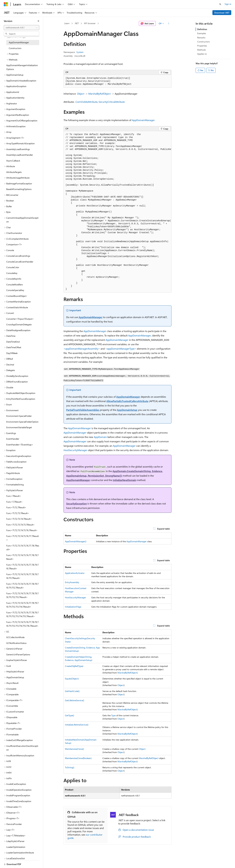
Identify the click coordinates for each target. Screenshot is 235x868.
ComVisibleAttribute (86, 102)
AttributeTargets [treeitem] (14, 172)
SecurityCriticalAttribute (112, 102)
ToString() (70, 767)
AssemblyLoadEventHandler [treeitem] (20, 155)
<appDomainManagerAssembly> (82, 349)
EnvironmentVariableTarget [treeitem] (19, 427)
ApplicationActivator (75, 573)
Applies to (202, 54)
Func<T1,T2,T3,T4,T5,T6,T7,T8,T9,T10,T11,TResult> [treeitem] (22, 576)
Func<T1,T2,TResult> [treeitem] (16, 507)
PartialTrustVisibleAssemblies (83, 410)
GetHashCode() (72, 691)
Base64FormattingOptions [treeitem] (19, 189)
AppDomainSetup (127, 410)
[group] (117, 212)
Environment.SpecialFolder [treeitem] (19, 416)
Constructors (203, 42)
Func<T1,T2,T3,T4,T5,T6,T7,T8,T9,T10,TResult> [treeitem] (22, 567)
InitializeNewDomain (124, 480)
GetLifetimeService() (75, 700)
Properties (202, 46)
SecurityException (76, 503)
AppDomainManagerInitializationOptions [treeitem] (22, 67)
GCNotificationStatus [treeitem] (16, 643)
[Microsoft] (6, 4)
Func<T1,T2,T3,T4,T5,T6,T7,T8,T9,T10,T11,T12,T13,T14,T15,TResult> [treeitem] (22, 614)
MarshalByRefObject (99, 94)
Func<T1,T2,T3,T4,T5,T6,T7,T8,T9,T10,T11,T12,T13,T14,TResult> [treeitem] (22, 605)
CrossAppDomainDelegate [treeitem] (19, 324)
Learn (67, 23)
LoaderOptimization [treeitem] (16, 847)
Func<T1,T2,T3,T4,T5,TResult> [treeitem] (20, 525)
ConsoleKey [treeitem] (12, 273)
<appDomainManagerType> (121, 349)
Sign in (228, 4)
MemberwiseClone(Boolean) (78, 758)
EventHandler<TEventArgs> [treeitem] (20, 445)
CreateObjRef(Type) (74, 666)
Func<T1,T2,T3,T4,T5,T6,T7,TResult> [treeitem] (23, 538)
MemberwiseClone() (74, 749)
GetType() (69, 715)
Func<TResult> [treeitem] (14, 496)
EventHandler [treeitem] (13, 439)
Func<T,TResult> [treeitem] (14, 502)
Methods (202, 50)
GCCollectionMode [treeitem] (15, 637)
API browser (90, 23)
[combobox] (21, 28)
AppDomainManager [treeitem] (19, 42)
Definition (202, 29)
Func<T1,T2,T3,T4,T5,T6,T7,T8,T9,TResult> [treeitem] (22, 557)
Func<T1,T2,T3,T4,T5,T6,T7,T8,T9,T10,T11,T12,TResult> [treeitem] (22, 586)
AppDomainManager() (76, 541)
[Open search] (220, 4)
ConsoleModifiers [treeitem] (15, 285)
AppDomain (100, 437)
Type (113, 715)
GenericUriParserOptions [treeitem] (18, 654)
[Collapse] (38, 21)
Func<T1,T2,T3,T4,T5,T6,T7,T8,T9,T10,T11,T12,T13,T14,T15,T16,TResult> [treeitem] (22, 624)
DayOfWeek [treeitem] (12, 353)
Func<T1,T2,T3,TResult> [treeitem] (18, 513)
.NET (77, 23)
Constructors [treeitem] (15, 48)
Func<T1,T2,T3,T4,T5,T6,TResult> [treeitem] (22, 530)
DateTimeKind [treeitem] (13, 342)
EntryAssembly (72, 582)
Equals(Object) (72, 679)
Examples (202, 33)
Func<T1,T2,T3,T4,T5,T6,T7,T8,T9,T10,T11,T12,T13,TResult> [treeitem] (22, 595)
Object (81, 94)
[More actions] (169, 23)
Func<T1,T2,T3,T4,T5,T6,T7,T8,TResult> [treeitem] (23, 548)
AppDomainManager (143, 120)
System (80, 52)
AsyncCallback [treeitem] (13, 161)
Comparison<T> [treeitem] (14, 244)
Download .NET (222, 13)
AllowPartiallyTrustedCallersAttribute (127, 401)
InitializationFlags (73, 607)
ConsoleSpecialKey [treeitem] (15, 290)
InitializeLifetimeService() (77, 725)
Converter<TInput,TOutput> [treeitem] (20, 319)
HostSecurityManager (75, 450)
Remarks (201, 38)
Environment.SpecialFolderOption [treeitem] (22, 422)
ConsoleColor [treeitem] (13, 267)
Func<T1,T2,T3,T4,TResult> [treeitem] (19, 519)
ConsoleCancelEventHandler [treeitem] (20, 262)
